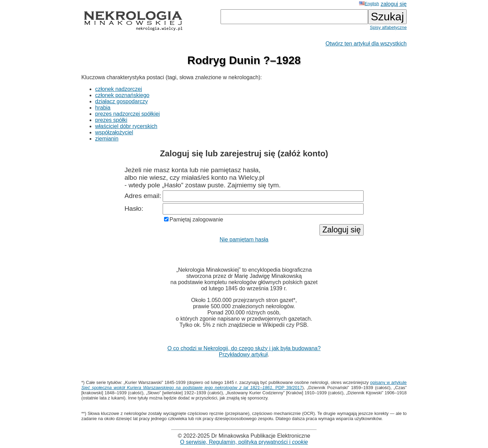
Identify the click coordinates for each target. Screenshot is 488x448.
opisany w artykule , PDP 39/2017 (244, 385)
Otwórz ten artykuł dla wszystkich (366, 44)
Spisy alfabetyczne (388, 27)
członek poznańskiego (122, 95)
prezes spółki (111, 120)
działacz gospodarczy (121, 101)
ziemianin (107, 139)
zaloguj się (394, 4)
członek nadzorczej (119, 89)
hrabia (103, 108)
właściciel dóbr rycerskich (126, 126)
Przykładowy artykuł (243, 355)
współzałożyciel (114, 132)
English (369, 4)
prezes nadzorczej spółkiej (128, 114)
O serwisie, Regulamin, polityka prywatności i (244, 442)
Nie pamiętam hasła (244, 239)
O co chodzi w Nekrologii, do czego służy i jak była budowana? (244, 348)
